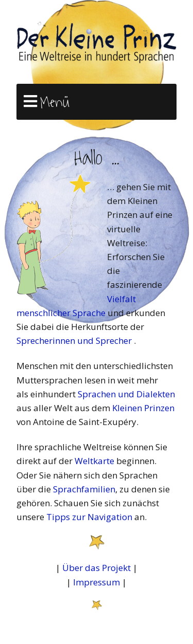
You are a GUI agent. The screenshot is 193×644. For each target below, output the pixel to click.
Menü (55, 102)
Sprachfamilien (84, 489)
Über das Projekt (97, 568)
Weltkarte (94, 461)
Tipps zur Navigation (89, 517)
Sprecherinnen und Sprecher (75, 341)
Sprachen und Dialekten (126, 394)
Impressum (97, 582)
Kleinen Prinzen (143, 408)
